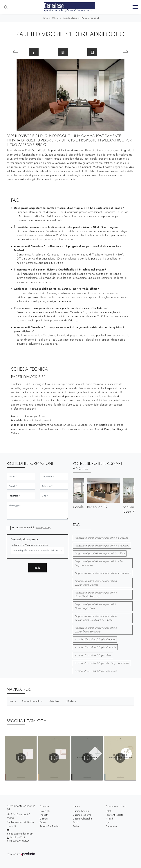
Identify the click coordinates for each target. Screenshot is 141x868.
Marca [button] (13, 701)
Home (45, 18)
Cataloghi (45, 811)
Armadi (110, 819)
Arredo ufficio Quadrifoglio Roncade (95, 647)
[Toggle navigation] (135, 7)
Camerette (111, 826)
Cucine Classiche (82, 819)
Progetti (44, 815)
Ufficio (55, 18)
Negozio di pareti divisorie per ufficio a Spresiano (103, 573)
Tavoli (76, 822)
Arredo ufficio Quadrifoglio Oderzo (95, 639)
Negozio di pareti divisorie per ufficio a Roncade (102, 546)
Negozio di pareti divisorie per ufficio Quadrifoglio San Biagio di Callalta (96, 618)
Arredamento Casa (116, 806)
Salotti (109, 811)
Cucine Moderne (82, 815)
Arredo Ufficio (70, 18)
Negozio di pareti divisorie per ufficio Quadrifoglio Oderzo (96, 583)
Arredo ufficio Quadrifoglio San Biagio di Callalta (102, 663)
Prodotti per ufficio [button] (32, 701)
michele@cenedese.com (20, 834)
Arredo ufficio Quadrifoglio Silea (93, 655)
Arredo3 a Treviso (50, 826)
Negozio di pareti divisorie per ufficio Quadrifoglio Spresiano (96, 630)
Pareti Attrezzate (114, 815)
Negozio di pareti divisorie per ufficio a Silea (100, 553)
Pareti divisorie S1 (90, 18)
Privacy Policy (44, 528)
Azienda (44, 806)
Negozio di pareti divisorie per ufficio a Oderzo (101, 538)
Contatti (44, 819)
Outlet (43, 822)
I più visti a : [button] (71, 701)
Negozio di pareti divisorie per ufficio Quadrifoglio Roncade (96, 594)
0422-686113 (18, 837)
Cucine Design (81, 811)
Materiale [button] (54, 701)
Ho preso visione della (31, 528)
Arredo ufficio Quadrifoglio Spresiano (96, 671)
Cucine (77, 806)
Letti (108, 822)
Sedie (76, 826)
